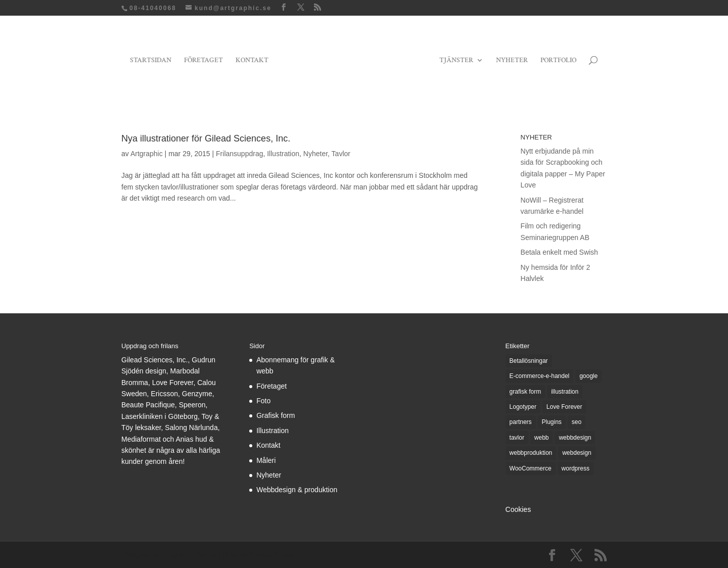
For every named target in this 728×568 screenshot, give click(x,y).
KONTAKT (252, 61)
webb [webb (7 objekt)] (542, 438)
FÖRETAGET (203, 61)
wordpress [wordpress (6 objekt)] (576, 468)
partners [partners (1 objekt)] (521, 422)
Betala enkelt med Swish (559, 252)
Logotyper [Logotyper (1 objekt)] (523, 407)
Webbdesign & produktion (297, 490)
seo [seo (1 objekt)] (577, 422)
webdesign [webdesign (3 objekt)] (577, 453)
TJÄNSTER (456, 61)
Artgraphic (147, 154)
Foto (263, 401)
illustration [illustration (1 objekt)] (565, 392)
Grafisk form (276, 415)
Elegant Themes (190, 555)
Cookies (518, 509)
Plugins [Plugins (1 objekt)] (551, 422)
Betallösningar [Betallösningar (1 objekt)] (529, 361)
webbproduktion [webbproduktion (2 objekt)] (531, 453)
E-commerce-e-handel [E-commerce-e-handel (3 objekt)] (540, 376)
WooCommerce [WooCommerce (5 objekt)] (531, 468)
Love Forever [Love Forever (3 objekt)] (564, 407)
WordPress (275, 555)
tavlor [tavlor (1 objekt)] (517, 438)
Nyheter (315, 154)
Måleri (266, 460)
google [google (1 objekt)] (588, 376)
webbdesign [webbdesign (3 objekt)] (575, 438)
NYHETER (512, 61)
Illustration (283, 154)
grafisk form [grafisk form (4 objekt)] (526, 392)
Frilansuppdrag (239, 154)
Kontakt (268, 445)
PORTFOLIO (558, 61)
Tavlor (341, 154)
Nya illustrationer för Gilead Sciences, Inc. (206, 138)
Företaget (271, 386)
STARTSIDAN (151, 61)
